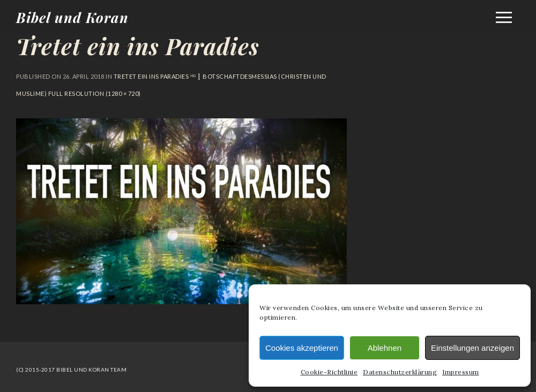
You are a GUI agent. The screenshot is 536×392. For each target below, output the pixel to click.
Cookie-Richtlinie (329, 372)
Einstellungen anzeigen (472, 348)
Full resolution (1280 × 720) (94, 93)
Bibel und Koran (72, 17)
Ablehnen (385, 348)
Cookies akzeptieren (302, 348)
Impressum (461, 372)
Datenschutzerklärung (400, 372)
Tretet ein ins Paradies (138, 46)
